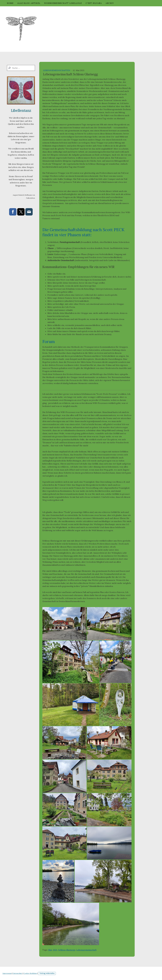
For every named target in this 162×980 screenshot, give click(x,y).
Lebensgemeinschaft (86, 950)
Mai (50, 950)
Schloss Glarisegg (67, 950)
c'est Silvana (94, 3)
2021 (55, 950)
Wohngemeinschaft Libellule (63, 3)
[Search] (21, 68)
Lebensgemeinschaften (57, 70)
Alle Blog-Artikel (29, 3)
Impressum (7, 973)
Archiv (110, 3)
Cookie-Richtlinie (30, 973)
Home (10, 3)
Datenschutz (18, 973)
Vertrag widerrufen (47, 973)
